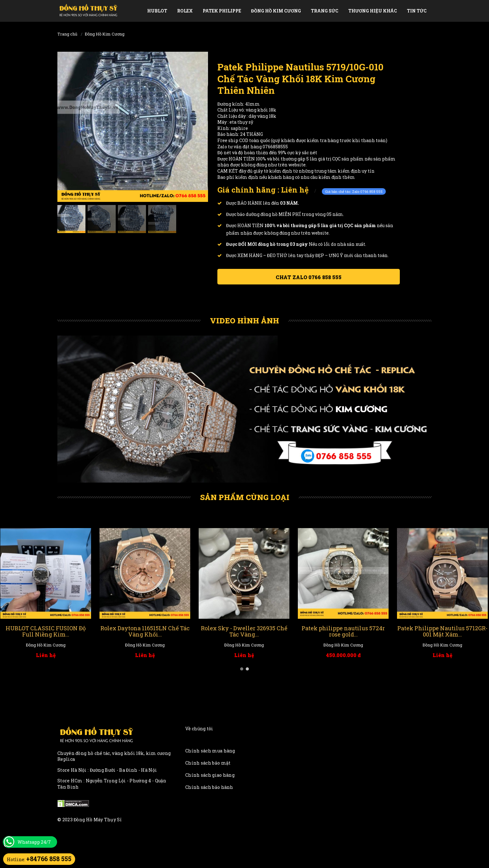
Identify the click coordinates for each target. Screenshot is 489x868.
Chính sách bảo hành (209, 787)
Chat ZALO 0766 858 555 (309, 277)
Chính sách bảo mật (208, 763)
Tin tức (417, 11)
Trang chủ (67, 34)
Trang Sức (325, 11)
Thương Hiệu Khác (373, 11)
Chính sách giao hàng (210, 775)
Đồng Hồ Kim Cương (276, 11)
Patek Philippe (222, 11)
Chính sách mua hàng (210, 751)
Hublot (157, 11)
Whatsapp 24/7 (34, 842)
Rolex (185, 11)
